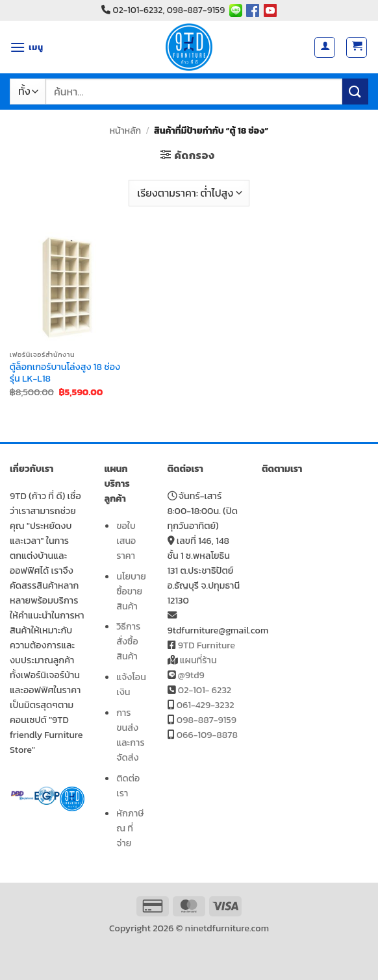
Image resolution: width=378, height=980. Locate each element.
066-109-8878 (207, 735)
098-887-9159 (207, 720)
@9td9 (191, 675)
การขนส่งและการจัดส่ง (130, 735)
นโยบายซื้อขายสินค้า (131, 591)
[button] (27, 47)
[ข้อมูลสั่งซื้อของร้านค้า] (189, 193)
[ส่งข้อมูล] (355, 91)
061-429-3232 (206, 705)
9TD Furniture (207, 645)
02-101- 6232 (205, 690)
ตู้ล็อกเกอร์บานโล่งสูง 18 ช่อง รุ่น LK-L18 (65, 373)
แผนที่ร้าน (198, 660)
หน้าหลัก (125, 131)
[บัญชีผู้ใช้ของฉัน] (325, 47)
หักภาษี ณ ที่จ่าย (130, 828)
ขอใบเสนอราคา (126, 541)
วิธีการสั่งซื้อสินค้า (128, 641)
